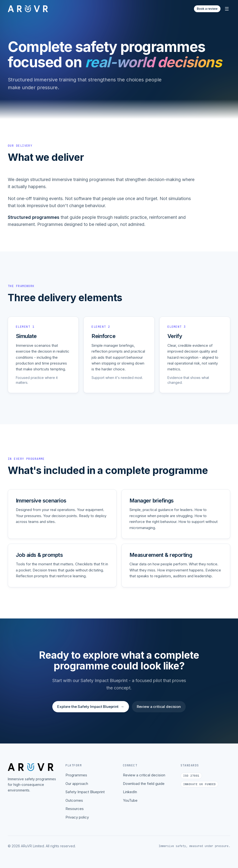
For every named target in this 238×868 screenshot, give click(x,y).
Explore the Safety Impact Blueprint (91, 710)
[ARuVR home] (28, 9)
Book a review (207, 9)
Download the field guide (144, 784)
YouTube (130, 800)
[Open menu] (227, 9)
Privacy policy (77, 817)
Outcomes (74, 800)
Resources (75, 809)
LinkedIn (130, 792)
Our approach (77, 784)
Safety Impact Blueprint (85, 792)
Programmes (76, 775)
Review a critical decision (159, 709)
